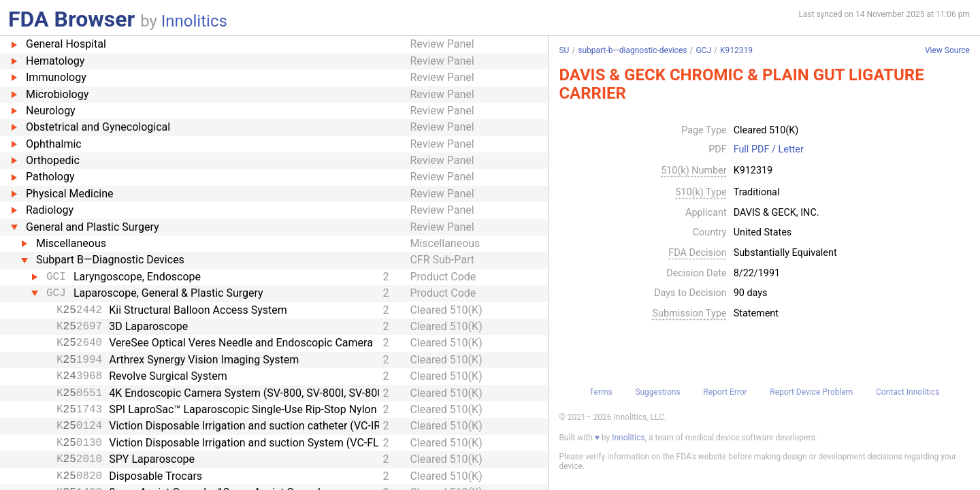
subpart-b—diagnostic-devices (632, 50)
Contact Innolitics (908, 392)
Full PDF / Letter (769, 150)
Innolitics (194, 21)
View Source (947, 51)
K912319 (736, 50)
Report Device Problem (811, 392)
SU (564, 50)
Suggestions (657, 392)
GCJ (703, 50)
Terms (601, 392)
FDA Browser (71, 19)
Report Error (725, 392)
